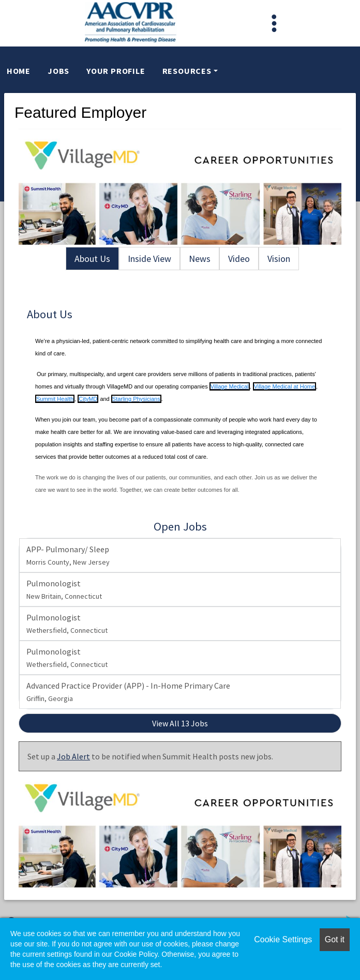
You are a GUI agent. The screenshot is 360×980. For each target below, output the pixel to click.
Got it (335, 939)
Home (19, 71)
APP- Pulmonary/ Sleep (68, 555)
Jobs (58, 71)
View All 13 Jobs (180, 723)
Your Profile (116, 71)
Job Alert (73, 756)
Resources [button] (187, 71)
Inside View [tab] (149, 259)
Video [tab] (239, 259)
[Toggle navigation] (274, 23)
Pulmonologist (64, 589)
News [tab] (200, 259)
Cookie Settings (283, 939)
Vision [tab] (279, 259)
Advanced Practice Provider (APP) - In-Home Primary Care (128, 692)
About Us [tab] (92, 259)
